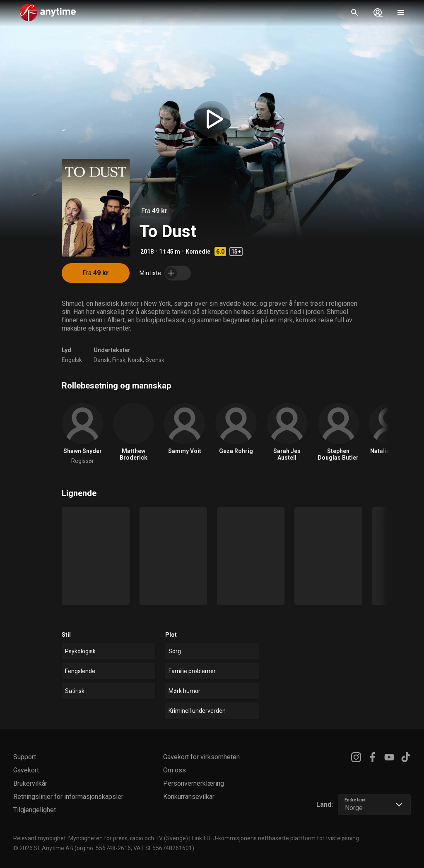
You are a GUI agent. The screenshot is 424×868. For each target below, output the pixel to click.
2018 (147, 252)
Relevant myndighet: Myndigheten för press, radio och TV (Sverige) (101, 838)
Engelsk (72, 360)
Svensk (155, 360)
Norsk (135, 360)
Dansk (102, 360)
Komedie (198, 252)
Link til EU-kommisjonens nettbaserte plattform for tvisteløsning (275, 838)
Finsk (119, 360)
